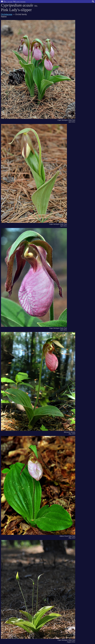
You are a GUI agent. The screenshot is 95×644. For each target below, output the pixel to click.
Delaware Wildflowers (13, 1)
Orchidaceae (7, 14)
